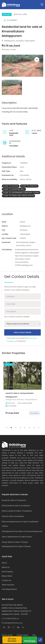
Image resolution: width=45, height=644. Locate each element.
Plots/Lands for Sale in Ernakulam (16, 506)
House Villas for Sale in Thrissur (15, 542)
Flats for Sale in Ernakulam (13, 516)
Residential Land (19, 389)
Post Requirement (9, 589)
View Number (12, 640)
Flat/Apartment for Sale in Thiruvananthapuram (22, 531)
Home (4, 563)
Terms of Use (7, 635)
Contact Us (6, 580)
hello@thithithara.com (12, 623)
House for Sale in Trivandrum (14, 500)
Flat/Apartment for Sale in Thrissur (16, 546)
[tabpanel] (22, 392)
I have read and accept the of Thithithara (22, 340)
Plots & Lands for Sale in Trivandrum (17, 511)
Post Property (7, 572)
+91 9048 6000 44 (10, 619)
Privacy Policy (22, 635)
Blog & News (7, 576)
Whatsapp (30, 640)
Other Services (8, 585)
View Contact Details (22, 332)
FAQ (34, 635)
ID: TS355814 (10, 20)
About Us (6, 567)
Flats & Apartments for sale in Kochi (17, 537)
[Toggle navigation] (42, 5)
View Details (26, 397)
